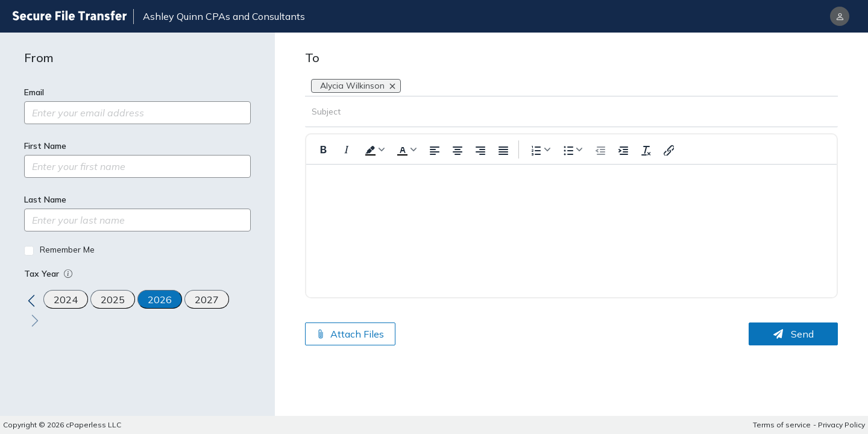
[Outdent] (599, 149)
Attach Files (350, 334)
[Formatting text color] (406, 149)
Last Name (45, 200)
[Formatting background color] (374, 149)
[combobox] (404, 86)
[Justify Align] (502, 149)
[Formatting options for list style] (540, 149)
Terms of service (782, 425)
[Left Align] (433, 149)
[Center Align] (456, 149)
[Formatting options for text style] (572, 149)
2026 (160, 300)
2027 (207, 300)
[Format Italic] (347, 149)
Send (794, 334)
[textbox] (571, 210)
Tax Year (49, 274)
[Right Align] (479, 149)
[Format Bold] (324, 149)
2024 (66, 300)
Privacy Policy (841, 425)
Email (34, 92)
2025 (113, 300)
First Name (45, 146)
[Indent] (622, 149)
